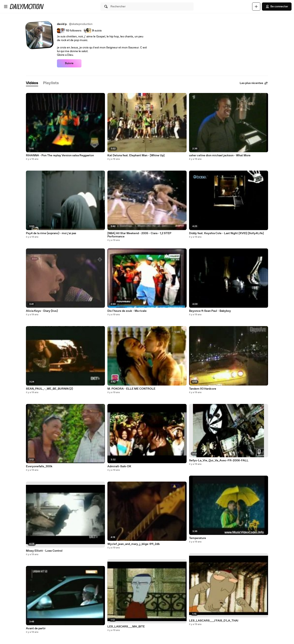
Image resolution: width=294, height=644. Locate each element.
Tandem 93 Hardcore (203, 389)
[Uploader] (256, 7)
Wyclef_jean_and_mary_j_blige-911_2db (134, 544)
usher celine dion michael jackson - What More (220, 155)
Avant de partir (36, 628)
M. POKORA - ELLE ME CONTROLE (131, 389)
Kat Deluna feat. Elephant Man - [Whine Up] (136, 155)
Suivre (69, 63)
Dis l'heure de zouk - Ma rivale (127, 311)
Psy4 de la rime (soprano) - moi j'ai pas (51, 233)
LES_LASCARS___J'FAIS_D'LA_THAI (214, 621)
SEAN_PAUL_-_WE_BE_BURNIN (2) (49, 389)
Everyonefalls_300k (39, 466)
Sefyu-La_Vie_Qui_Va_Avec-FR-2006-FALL (219, 461)
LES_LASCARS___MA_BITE (126, 627)
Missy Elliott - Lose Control (44, 551)
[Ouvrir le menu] (6, 7)
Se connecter (277, 7)
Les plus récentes (254, 83)
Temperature (198, 538)
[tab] (32, 83)
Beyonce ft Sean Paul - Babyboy (210, 311)
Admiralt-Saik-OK (119, 466)
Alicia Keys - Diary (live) (42, 311)
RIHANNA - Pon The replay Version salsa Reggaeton (60, 155)
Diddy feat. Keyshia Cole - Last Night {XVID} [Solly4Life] (226, 233)
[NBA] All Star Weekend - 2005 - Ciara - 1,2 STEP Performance (139, 235)
